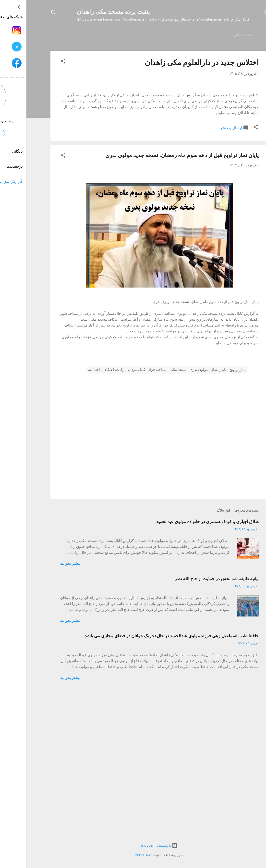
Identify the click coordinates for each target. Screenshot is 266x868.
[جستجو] (27, 13)
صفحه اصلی (217, 35)
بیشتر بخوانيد (44, 710)
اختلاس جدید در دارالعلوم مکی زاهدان (175, 62)
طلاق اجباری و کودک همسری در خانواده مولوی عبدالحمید (181, 668)
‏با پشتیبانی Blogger (133, 845)
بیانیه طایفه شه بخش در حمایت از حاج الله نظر (190, 725)
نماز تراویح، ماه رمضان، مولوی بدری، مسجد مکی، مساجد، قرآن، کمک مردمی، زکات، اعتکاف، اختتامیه (140, 516)
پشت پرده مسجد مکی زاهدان (87, 12)
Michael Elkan (117, 855)
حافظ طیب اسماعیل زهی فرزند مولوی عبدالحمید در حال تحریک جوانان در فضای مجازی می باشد (145, 782)
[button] (37, 62)
